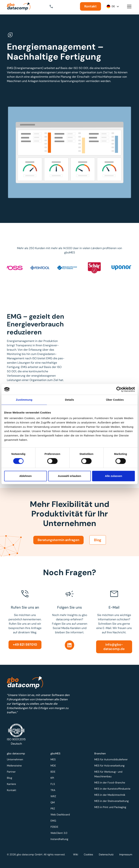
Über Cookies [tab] (115, 400)
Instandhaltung (60, 838)
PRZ (53, 808)
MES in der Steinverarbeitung (111, 801)
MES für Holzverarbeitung (109, 767)
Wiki (76, 854)
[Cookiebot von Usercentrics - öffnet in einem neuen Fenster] (119, 389)
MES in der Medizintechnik (110, 795)
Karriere (12, 784)
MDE (54, 767)
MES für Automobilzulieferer (111, 761)
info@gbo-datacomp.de (114, 647)
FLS (53, 784)
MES (54, 761)
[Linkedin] (69, 645)
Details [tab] (69, 400)
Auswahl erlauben (69, 476)
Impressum (126, 854)
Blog (98, 544)
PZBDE (55, 826)
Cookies (88, 854)
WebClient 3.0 (59, 832)
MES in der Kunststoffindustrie (112, 789)
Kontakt (90, 6)
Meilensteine (15, 767)
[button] (54, 7)
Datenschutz (106, 854)
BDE (54, 772)
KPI (53, 778)
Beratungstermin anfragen (58, 544)
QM (53, 802)
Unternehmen (15, 761)
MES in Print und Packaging (110, 807)
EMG (54, 820)
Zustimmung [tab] (24, 400)
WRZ (54, 796)
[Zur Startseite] (19, 7)
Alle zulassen (114, 476)
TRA (54, 790)
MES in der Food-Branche (110, 783)
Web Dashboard (61, 814)
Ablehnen (26, 476)
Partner (12, 772)
